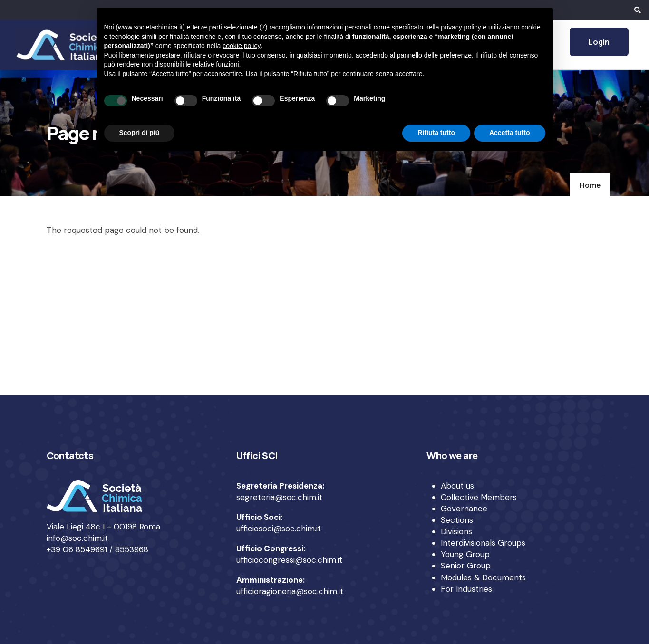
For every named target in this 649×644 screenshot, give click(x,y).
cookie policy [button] (241, 46)
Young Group (465, 554)
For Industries (466, 589)
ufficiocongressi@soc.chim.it (289, 560)
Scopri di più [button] (140, 133)
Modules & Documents (483, 577)
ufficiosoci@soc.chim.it (279, 529)
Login (599, 42)
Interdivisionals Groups (483, 543)
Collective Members (479, 497)
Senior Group (466, 566)
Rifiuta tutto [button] (436, 133)
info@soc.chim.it (77, 538)
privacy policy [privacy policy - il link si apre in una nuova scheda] (461, 27)
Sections (457, 520)
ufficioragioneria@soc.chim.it (290, 591)
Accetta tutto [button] (510, 133)
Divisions (456, 531)
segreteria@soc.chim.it (279, 497)
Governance (464, 509)
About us (457, 486)
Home (590, 185)
